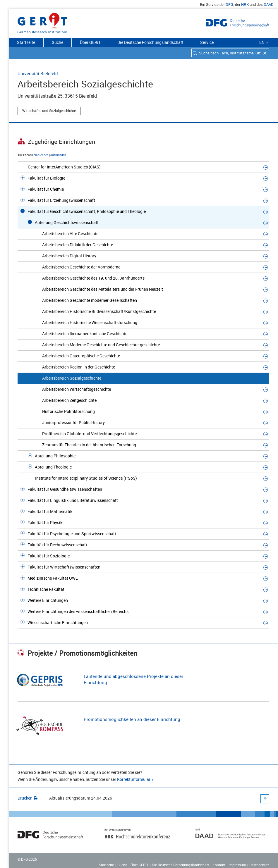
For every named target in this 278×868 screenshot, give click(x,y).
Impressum (237, 865)
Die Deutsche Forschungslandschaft (150, 42)
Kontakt (219, 865)
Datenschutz (259, 865)
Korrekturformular (134, 779)
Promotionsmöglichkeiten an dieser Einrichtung (132, 719)
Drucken (28, 798)
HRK (245, 4)
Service (207, 42)
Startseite (26, 42)
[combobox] (230, 53)
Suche (58, 42)
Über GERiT (90, 42)
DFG (229, 4)
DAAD (269, 4)
